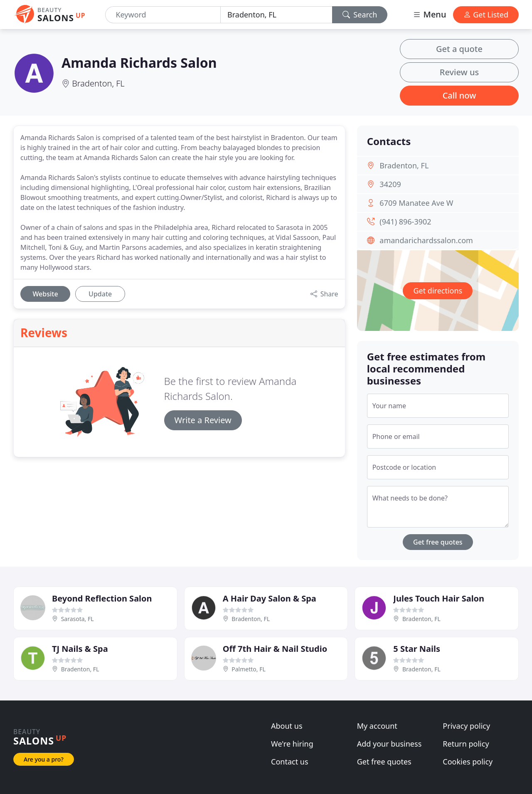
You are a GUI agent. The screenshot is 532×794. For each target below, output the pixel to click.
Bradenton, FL (98, 83)
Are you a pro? (44, 759)
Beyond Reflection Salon (102, 598)
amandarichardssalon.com (426, 240)
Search (360, 15)
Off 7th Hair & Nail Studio (275, 649)
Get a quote (459, 49)
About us (287, 726)
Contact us (290, 762)
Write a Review (203, 420)
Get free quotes (438, 542)
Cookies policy (468, 762)
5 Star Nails (417, 649)
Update (100, 294)
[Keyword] (163, 15)
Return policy (466, 744)
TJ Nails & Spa (80, 649)
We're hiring (292, 744)
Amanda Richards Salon (139, 63)
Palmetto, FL (249, 669)
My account (377, 726)
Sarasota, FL (78, 619)
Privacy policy (466, 726)
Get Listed (486, 15)
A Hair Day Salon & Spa (270, 598)
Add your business (389, 744)
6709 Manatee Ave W (416, 203)
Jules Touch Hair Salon (439, 598)
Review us (459, 72)
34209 (390, 184)
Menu (429, 14)
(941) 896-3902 (405, 222)
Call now (459, 95)
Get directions (438, 291)
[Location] (276, 15)
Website (45, 294)
